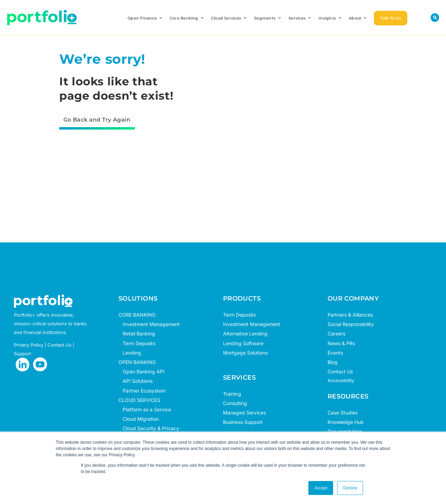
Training (232, 394)
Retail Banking (137, 334)
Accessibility (341, 380)
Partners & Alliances (350, 315)
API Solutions (136, 381)
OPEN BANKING (137, 362)
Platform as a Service (145, 409)
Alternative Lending (245, 334)
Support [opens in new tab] (22, 354)
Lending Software (243, 343)
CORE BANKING (137, 315)
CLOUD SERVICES (139, 400)
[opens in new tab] (23, 365)
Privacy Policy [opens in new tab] (29, 345)
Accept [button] (321, 488)
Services (300, 18)
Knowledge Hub (346, 422)
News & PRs (341, 343)
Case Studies (343, 413)
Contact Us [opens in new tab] (59, 345)
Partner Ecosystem (142, 391)
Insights (330, 18)
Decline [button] (350, 488)
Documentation (345, 431)
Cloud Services (229, 18)
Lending (132, 353)
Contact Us (340, 371)
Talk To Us (391, 18)
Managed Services (244, 413)
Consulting (235, 403)
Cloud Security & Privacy (149, 428)
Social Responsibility (351, 324)
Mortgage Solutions (245, 353)
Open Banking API (141, 371)
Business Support (243, 422)
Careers (336, 334)
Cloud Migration (139, 419)
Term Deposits (137, 343)
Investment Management (151, 324)
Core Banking (187, 18)
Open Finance (145, 18)
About (358, 18)
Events (335, 353)
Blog (333, 362)
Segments (268, 18)
